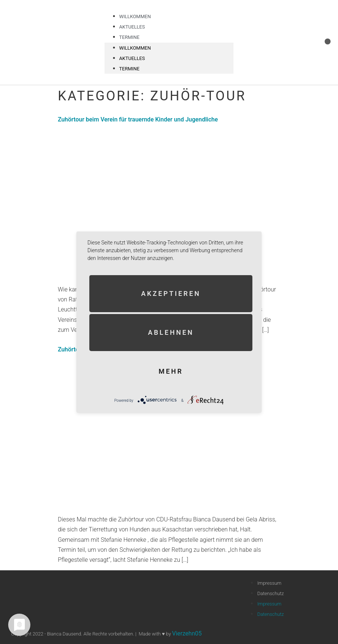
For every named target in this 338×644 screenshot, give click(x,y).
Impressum (269, 583)
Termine (130, 37)
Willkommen (135, 48)
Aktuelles (132, 58)
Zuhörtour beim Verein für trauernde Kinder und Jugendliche (138, 119)
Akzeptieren (171, 293)
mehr (171, 371)
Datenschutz (271, 593)
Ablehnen (171, 332)
